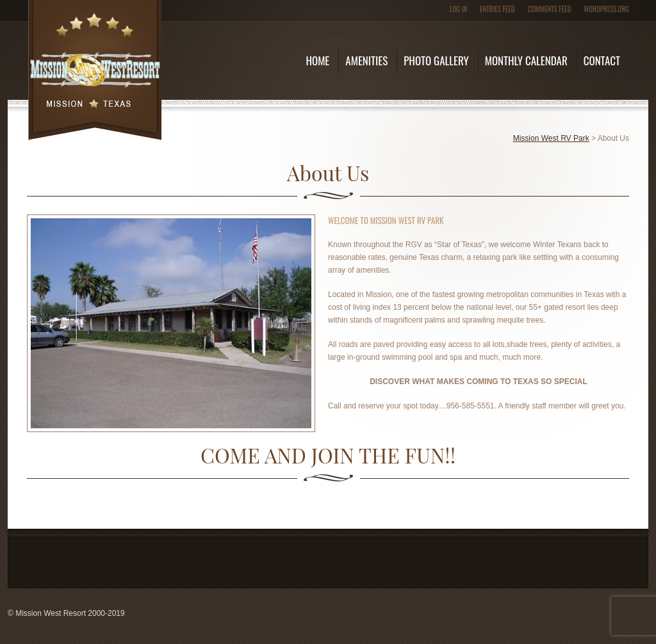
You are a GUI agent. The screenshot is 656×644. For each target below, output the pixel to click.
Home (317, 60)
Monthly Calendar (526, 60)
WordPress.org (606, 9)
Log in (458, 9)
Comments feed (550, 9)
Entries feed (497, 9)
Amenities (366, 60)
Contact (602, 60)
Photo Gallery (436, 60)
